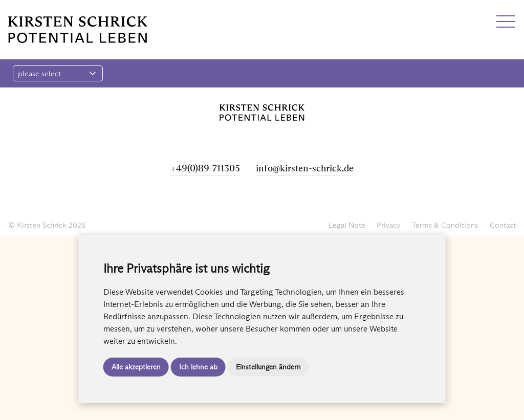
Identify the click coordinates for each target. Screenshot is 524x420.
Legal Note (347, 225)
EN (32, 12)
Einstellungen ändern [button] (268, 367)
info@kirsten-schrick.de (305, 168)
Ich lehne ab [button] (198, 367)
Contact (503, 225)
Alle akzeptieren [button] (136, 367)
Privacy (388, 225)
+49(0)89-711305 (205, 168)
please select (57, 73)
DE (14, 12)
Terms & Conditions (445, 225)
